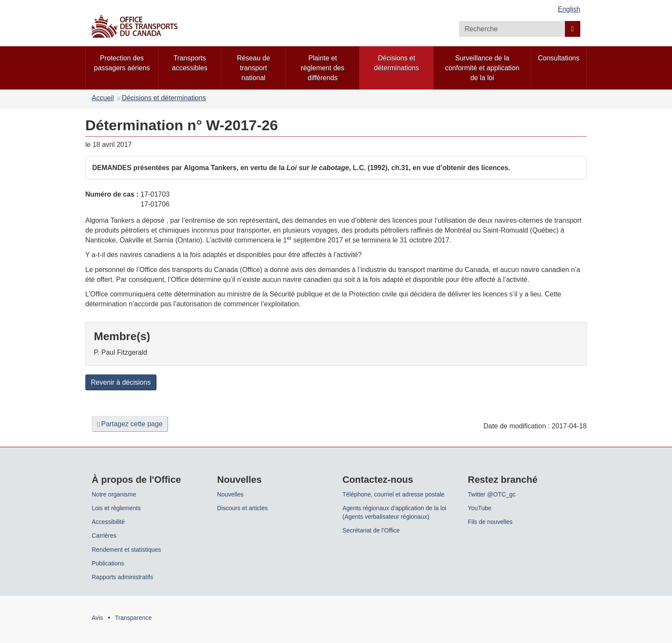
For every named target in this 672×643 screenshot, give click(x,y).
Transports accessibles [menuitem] (190, 63)
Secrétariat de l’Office (371, 530)
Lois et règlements (116, 508)
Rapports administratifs (122, 577)
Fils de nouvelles (490, 522)
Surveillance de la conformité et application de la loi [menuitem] (482, 68)
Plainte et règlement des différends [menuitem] (322, 68)
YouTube (480, 508)
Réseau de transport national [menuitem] (253, 68)
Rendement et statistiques (126, 550)
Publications (108, 563)
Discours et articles (243, 508)
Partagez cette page (130, 424)
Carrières (104, 535)
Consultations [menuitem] (559, 58)
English (569, 9)
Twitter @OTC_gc (492, 494)
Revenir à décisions (121, 382)
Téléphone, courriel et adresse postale (393, 494)
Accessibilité (108, 522)
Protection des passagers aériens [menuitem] (122, 63)
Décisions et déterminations (164, 98)
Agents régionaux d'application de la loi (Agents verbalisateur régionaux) (394, 512)
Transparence (133, 618)
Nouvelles (230, 494)
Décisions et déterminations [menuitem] (397, 63)
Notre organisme (114, 494)
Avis (97, 618)
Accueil (103, 98)
